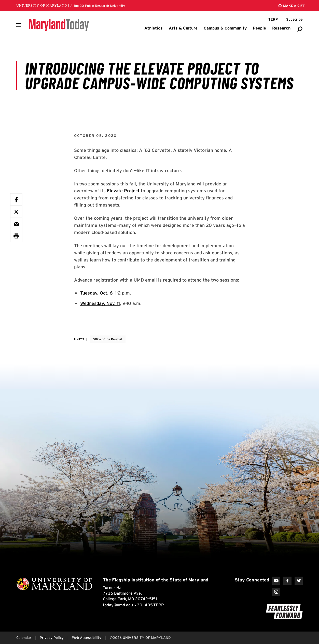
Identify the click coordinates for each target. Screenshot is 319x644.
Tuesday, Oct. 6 (96, 293)
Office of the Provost (108, 339)
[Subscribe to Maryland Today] (294, 20)
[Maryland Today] (59, 25)
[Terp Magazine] (273, 20)
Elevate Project (123, 191)
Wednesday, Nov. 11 (100, 303)
